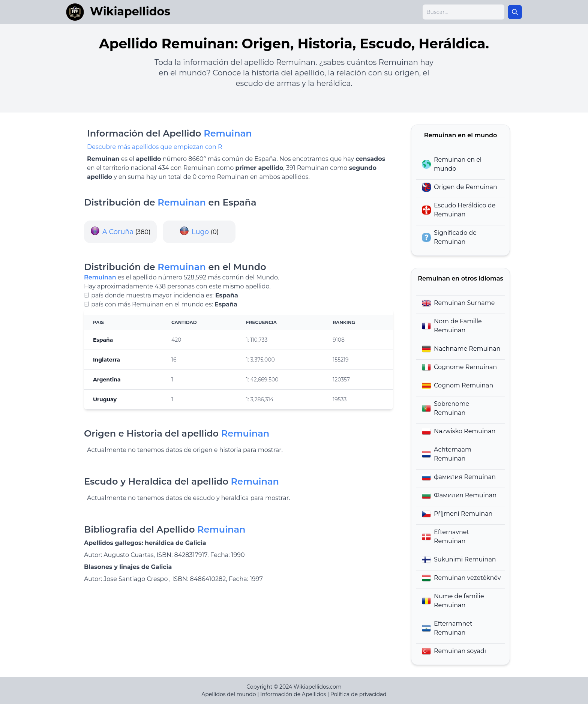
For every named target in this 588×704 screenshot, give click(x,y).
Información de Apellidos (293, 694)
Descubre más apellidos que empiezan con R (154, 147)
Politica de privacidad (358, 694)
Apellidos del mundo (229, 694)
